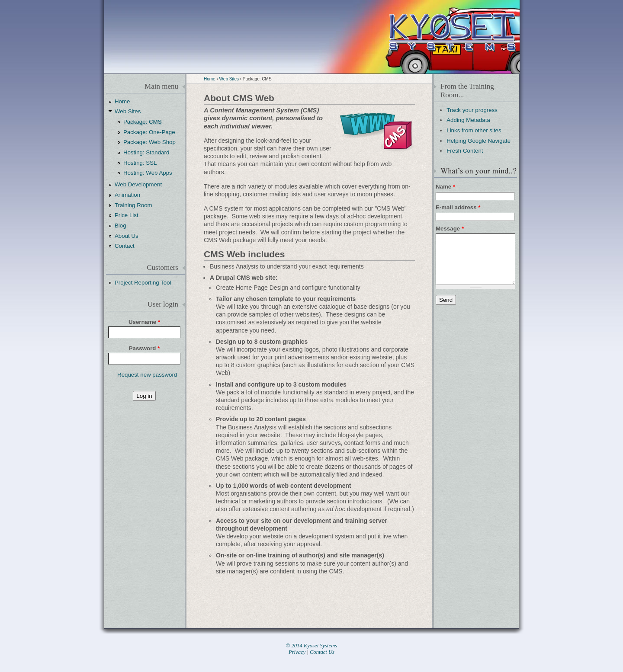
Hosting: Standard (146, 152)
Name (445, 187)
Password (145, 348)
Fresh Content (465, 151)
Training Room (133, 205)
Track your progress (472, 110)
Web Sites (229, 79)
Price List (127, 215)
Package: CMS (143, 122)
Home (210, 79)
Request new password (147, 375)
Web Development (138, 184)
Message (450, 229)
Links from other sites (474, 130)
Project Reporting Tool (143, 283)
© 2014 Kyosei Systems (311, 646)
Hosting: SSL (140, 163)
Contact (125, 246)
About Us (127, 236)
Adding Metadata (468, 120)
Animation (127, 195)
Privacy (297, 652)
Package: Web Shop (149, 142)
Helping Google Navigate (478, 141)
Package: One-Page (149, 132)
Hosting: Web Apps (148, 173)
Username (144, 322)
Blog (120, 226)
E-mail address (458, 207)
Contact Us (322, 652)
